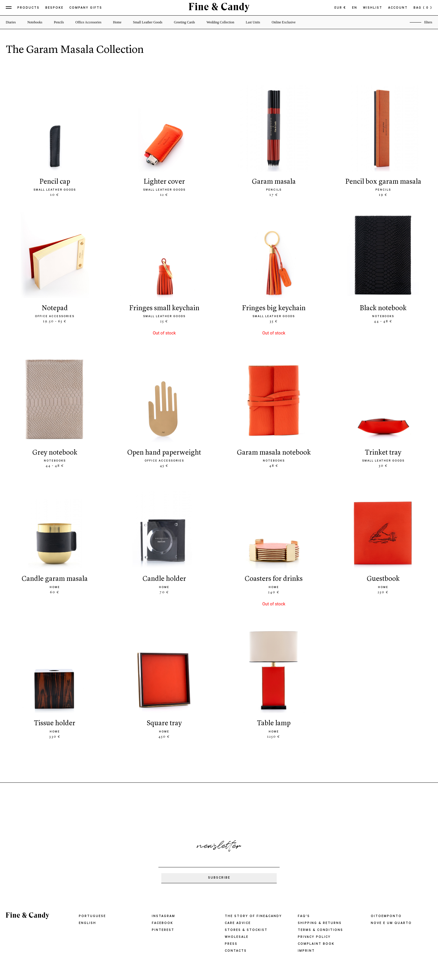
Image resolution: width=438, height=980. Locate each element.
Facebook (162, 923)
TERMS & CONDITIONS (320, 930)
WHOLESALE (237, 937)
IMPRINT (306, 951)
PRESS (231, 944)
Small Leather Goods (148, 22)
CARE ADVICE (238, 923)
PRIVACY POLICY (314, 937)
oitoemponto (386, 916)
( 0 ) (428, 8)
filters (428, 22)
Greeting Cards (185, 22)
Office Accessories (88, 22)
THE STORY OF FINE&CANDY (253, 916)
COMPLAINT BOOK (316, 944)
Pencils (59, 22)
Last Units (253, 22)
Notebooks (35, 22)
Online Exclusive (283, 22)
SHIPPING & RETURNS (320, 923)
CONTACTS (236, 951)
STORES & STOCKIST (246, 930)
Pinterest (163, 930)
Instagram (163, 916)
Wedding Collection (220, 22)
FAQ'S (304, 916)
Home (117, 22)
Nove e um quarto (391, 923)
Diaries (11, 22)
